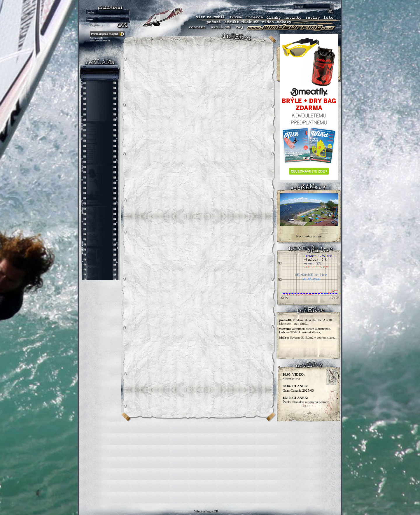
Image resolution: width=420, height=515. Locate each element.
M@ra (284, 337)
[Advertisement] (210, 463)
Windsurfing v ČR (206, 511)
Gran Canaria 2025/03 (298, 388)
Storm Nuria (294, 377)
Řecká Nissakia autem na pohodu (306, 400)
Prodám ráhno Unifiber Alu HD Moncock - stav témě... (306, 322)
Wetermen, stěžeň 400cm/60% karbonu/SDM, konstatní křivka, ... (305, 330)
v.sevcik (284, 329)
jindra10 (285, 320)
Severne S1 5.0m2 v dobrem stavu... (313, 337)
